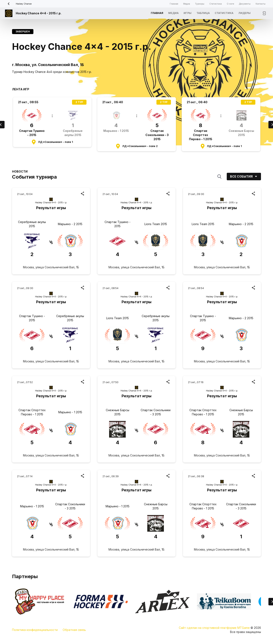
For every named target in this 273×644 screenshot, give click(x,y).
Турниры (200, 4)
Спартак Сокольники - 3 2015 (156, 412)
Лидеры (244, 13)
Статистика (216, 4)
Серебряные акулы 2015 (32, 224)
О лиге (230, 4)
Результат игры (51, 208)
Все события (244, 176)
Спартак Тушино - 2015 (118, 224)
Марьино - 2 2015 (70, 224)
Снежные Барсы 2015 (118, 412)
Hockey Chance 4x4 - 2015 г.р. (39, 13)
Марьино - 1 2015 (70, 412)
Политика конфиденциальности (35, 630)
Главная (174, 4)
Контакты (261, 4)
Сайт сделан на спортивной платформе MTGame (215, 628)
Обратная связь (74, 630)
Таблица (203, 13)
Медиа (187, 4)
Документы (245, 4)
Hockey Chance (18, 4)
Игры (188, 13)
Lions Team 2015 (156, 224)
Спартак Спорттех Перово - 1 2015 (32, 412)
